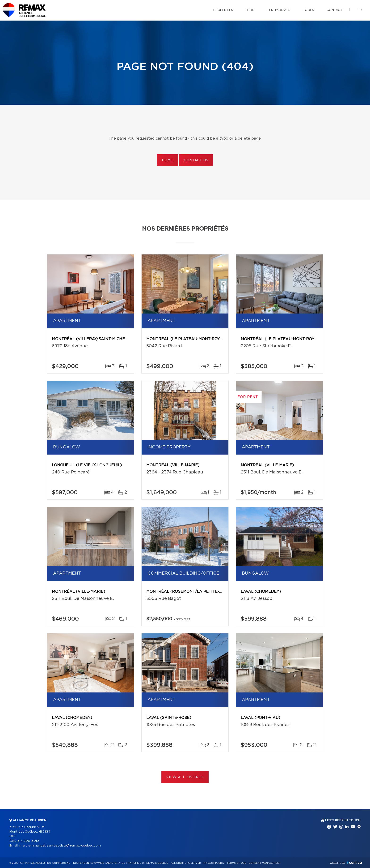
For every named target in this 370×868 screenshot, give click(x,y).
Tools (308, 10)
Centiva (354, 862)
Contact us (196, 160)
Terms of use (236, 863)
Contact (334, 10)
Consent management (265, 863)
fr (360, 10)
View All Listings (185, 777)
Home (168, 160)
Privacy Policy (214, 863)
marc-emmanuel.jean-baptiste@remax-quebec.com (60, 846)
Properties (223, 10)
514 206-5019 (28, 841)
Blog (250, 10)
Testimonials (279, 10)
